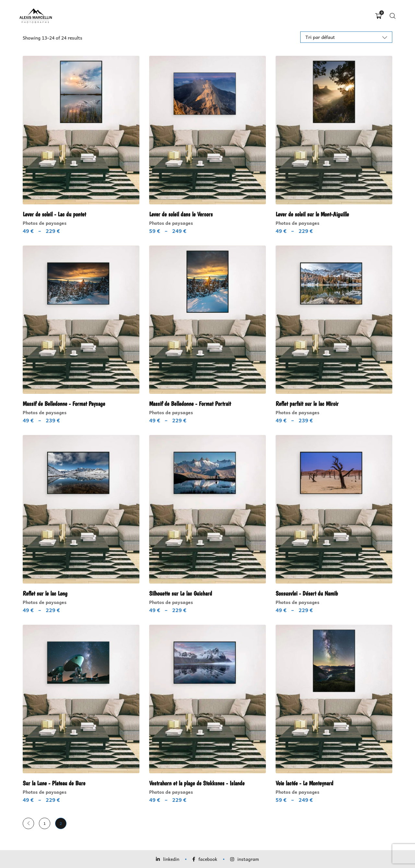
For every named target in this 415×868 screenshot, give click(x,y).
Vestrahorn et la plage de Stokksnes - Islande (199, 783)
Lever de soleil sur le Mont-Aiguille (314, 214)
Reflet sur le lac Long (46, 593)
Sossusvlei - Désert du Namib (308, 593)
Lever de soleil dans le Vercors (182, 214)
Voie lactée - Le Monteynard (306, 783)
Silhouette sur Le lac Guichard (183, 593)
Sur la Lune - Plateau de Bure (55, 783)
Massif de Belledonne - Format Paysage (66, 404)
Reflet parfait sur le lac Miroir (309, 404)
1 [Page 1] (45, 823)
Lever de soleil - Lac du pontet (56, 214)
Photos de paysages (45, 223)
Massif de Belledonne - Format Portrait (192, 404)
